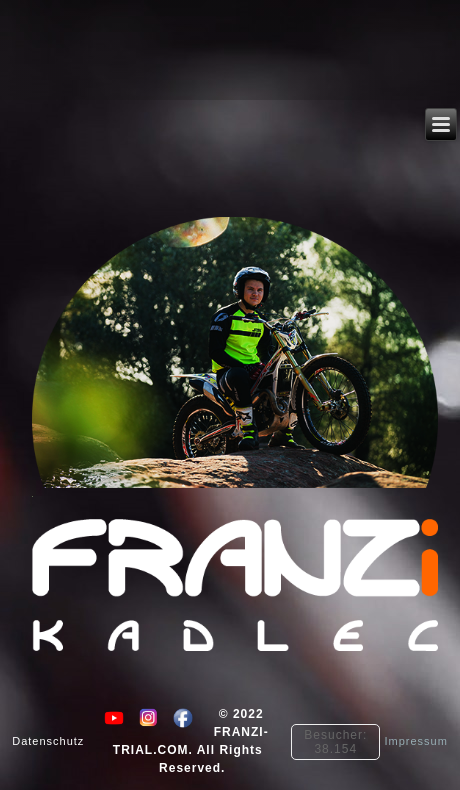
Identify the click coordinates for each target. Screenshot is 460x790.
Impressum (415, 742)
